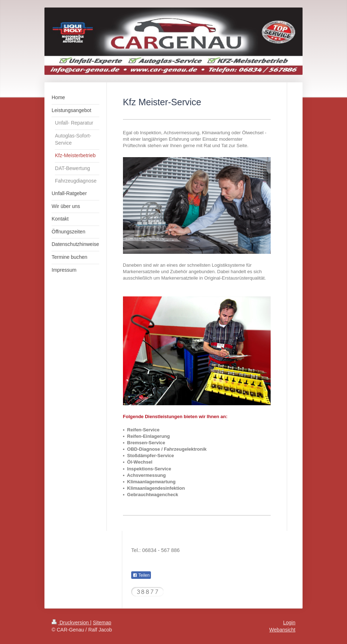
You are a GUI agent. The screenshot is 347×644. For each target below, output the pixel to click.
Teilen (141, 575)
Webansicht (282, 630)
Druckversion (71, 623)
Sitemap (102, 623)
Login (289, 623)
